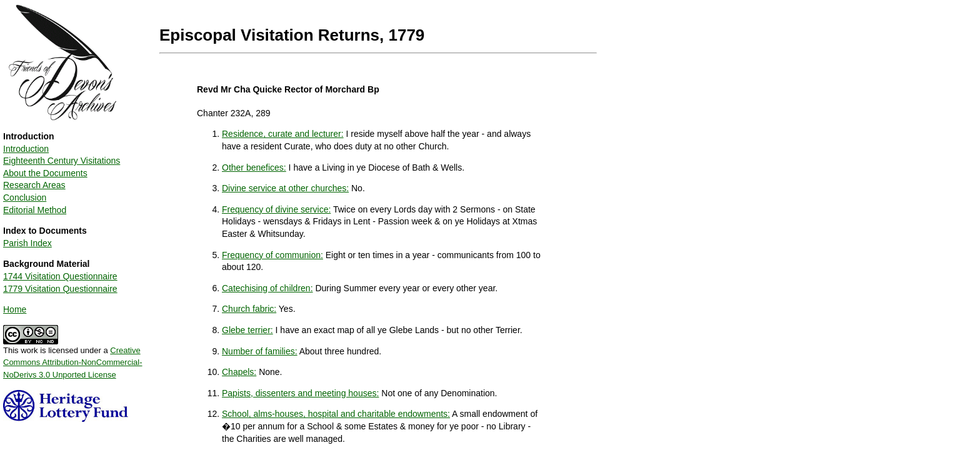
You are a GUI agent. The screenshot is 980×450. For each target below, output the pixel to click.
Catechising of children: (267, 288)
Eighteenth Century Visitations (62, 161)
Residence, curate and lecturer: (283, 134)
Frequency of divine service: (276, 209)
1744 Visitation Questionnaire (60, 276)
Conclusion (25, 197)
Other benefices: (254, 167)
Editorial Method (35, 210)
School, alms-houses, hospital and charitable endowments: (336, 414)
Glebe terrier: (247, 330)
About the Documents (45, 173)
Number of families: (260, 351)
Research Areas (34, 185)
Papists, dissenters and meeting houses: (300, 393)
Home (15, 309)
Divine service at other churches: (285, 188)
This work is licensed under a (73, 358)
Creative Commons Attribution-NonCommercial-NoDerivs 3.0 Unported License (73, 362)
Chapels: (239, 372)
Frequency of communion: (272, 255)
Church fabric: (249, 309)
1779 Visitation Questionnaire (60, 289)
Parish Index (27, 243)
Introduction (26, 149)
